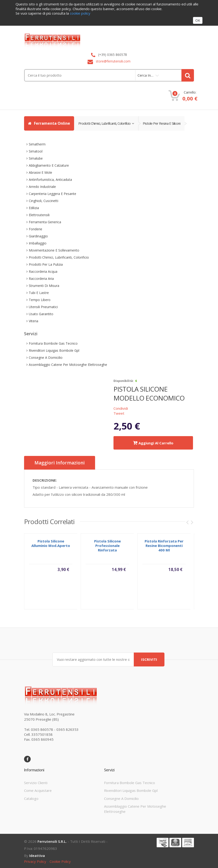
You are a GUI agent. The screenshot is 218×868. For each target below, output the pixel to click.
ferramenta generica (45, 222)
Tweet (119, 413)
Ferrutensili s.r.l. (52, 841)
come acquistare (38, 790)
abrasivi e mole (40, 172)
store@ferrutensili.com (113, 61)
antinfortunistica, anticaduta (50, 180)
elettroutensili (39, 215)
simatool (36, 151)
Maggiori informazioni (60, 463)
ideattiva (37, 856)
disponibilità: (124, 381)
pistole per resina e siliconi (161, 123)
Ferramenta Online (49, 123)
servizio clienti (36, 783)
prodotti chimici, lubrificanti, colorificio (106, 123)
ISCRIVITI (149, 659)
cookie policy (60, 861)
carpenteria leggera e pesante (52, 194)
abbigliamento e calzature (49, 165)
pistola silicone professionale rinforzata (107, 547)
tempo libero (40, 300)
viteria (34, 321)
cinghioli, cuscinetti (44, 201)
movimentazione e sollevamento (54, 250)
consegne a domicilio (46, 358)
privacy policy (35, 861)
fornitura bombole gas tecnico (53, 343)
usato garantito (41, 314)
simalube (36, 158)
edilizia (34, 208)
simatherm (37, 144)
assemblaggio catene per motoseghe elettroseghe (68, 365)
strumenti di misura (44, 286)
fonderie (36, 229)
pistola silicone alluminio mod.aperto (51, 545)
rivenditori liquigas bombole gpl (54, 350)
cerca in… (145, 75)
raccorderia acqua (43, 271)
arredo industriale (42, 187)
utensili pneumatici (43, 307)
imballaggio (38, 243)
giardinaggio (38, 236)
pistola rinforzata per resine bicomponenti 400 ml (164, 547)
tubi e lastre (39, 293)
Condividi (121, 408)
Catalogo (31, 798)
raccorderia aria (41, 279)
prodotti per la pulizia (46, 264)
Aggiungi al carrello (153, 443)
